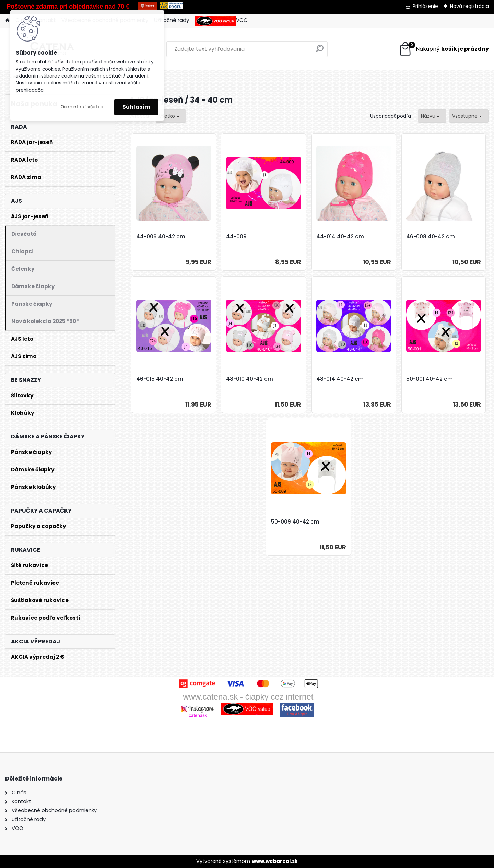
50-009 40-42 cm (295, 522)
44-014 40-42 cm (340, 237)
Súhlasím (136, 107)
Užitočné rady (172, 20)
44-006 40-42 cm (161, 237)
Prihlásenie (425, 6)
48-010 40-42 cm (250, 379)
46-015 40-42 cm (160, 379)
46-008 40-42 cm (431, 237)
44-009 (236, 237)
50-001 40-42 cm (430, 379)
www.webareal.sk (275, 861)
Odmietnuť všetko (82, 107)
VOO (221, 21)
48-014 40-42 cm (340, 379)
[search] (320, 51)
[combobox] (432, 116)
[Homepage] (8, 20)
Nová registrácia (469, 6)
